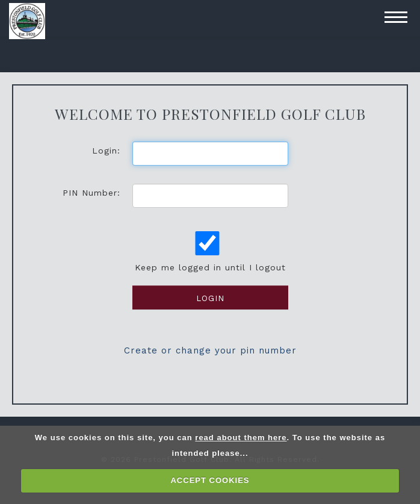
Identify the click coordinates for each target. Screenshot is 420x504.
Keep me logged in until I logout (209, 252)
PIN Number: (91, 193)
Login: (106, 151)
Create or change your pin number (210, 350)
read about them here (241, 437)
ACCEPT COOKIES (210, 480)
